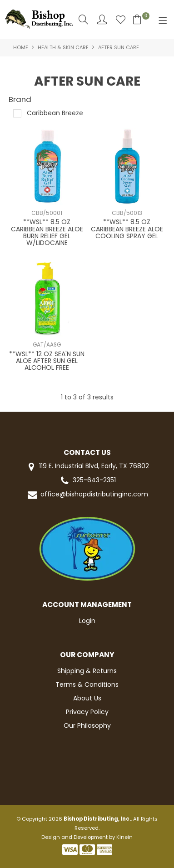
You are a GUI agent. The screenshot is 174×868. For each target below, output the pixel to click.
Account (102, 19)
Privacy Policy (87, 712)
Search (83, 19)
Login (87, 621)
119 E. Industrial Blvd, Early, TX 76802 (87, 467)
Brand (20, 100)
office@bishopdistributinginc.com (87, 495)
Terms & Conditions (87, 684)
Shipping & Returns (87, 671)
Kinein (124, 837)
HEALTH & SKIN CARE (63, 47)
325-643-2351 (87, 481)
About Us (87, 698)
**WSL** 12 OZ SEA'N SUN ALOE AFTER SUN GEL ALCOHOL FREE (47, 361)
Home (21, 47)
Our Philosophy (87, 725)
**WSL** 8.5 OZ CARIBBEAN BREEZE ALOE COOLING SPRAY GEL (127, 229)
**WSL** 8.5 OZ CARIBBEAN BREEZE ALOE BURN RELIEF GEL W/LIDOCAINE (47, 232)
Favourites (121, 19)
